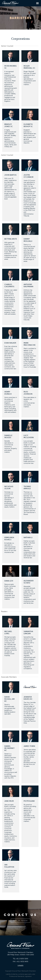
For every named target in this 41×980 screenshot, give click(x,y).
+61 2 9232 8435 (22, 962)
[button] (38, 3)
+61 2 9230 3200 (22, 959)
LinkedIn (20, 965)
